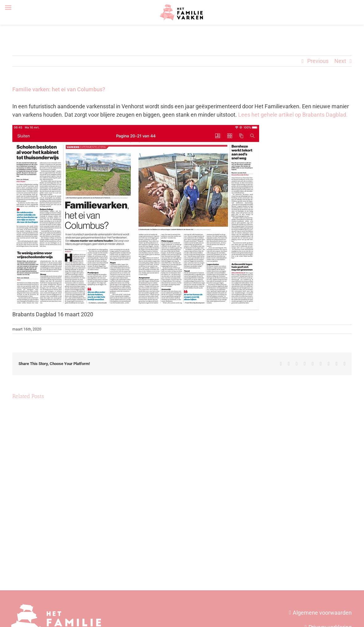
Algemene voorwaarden (322, 613)
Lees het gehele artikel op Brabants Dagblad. (293, 115)
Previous (318, 61)
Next (340, 61)
